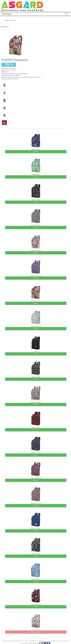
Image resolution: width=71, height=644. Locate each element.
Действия (5, 27)
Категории (7, 14)
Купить (36, 152)
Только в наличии (9, 20)
